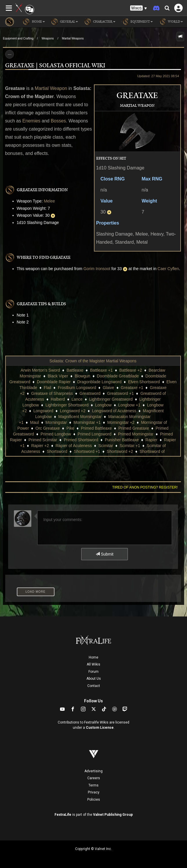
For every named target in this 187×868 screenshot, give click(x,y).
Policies (94, 800)
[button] (139, 8)
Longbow (103, 405)
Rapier (151, 440)
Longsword (43, 411)
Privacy (94, 792)
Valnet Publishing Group (113, 815)
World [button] (171, 22)
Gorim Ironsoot (97, 269)
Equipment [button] (137, 22)
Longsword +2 (72, 411)
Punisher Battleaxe (122, 440)
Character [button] (100, 22)
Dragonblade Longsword (99, 382)
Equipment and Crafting (18, 38)
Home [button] (34, 22)
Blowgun (83, 376)
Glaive (108, 388)
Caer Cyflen (168, 269)
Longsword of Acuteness (114, 411)
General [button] (64, 22)
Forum (93, 672)
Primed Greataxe (134, 428)
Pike (70, 428)
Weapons (48, 38)
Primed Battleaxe (96, 428)
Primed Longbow (56, 434)
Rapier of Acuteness (73, 446)
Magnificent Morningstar (80, 417)
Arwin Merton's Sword (40, 370)
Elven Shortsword (144, 382)
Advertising (93, 771)
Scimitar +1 (130, 446)
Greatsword (90, 393)
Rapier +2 (40, 446)
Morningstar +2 (121, 422)
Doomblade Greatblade (118, 376)
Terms (93, 785)
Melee (49, 201)
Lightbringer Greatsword (111, 399)
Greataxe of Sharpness (52, 393)
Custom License (100, 728)
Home (93, 657)
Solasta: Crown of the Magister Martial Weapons (93, 361)
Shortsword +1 (87, 451)
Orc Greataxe (48, 428)
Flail (48, 388)
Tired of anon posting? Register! (145, 487)
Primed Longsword (95, 434)
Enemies (31, 121)
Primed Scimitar (43, 440)
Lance (77, 399)
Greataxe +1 (132, 388)
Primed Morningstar (136, 434)
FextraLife (63, 815)
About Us (94, 679)
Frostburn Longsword (77, 388)
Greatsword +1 (120, 393)
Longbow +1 (129, 405)
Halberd (58, 399)
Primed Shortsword (81, 440)
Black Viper (58, 376)
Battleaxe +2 (130, 370)
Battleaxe (75, 370)
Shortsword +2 (120, 451)
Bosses (58, 121)
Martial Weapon (51, 88)
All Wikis (93, 664)
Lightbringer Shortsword (67, 405)
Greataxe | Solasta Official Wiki (55, 66)
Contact (94, 686)
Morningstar (56, 422)
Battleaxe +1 (101, 370)
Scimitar (106, 446)
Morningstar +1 (87, 422)
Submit (105, 554)
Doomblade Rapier (54, 382)
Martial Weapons (73, 38)
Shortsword (57, 451)
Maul (35, 422)
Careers (94, 778)
